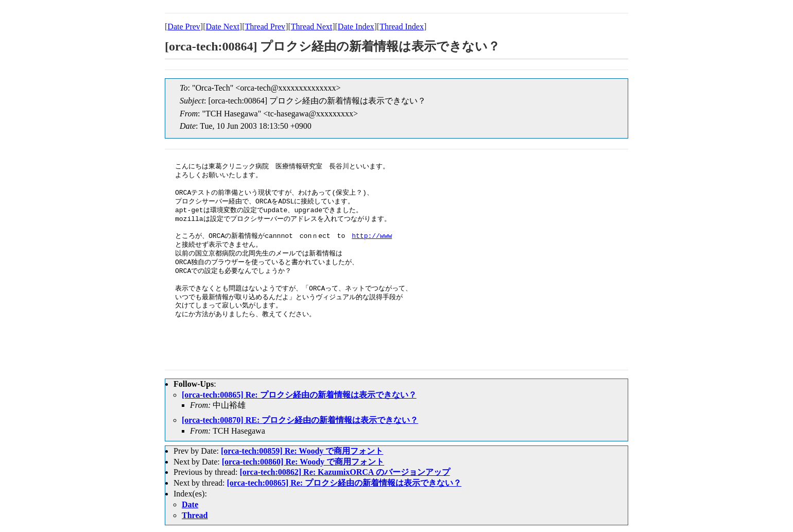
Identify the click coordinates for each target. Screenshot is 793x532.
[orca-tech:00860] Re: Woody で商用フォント (303, 462)
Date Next (223, 27)
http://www (372, 236)
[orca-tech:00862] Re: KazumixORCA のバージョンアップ (344, 472)
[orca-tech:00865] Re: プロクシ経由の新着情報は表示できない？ (299, 395)
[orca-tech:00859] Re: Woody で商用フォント (302, 451)
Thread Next (312, 27)
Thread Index (402, 27)
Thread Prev (265, 27)
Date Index (356, 27)
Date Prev (184, 27)
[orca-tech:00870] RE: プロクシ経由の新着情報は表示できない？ (300, 420)
